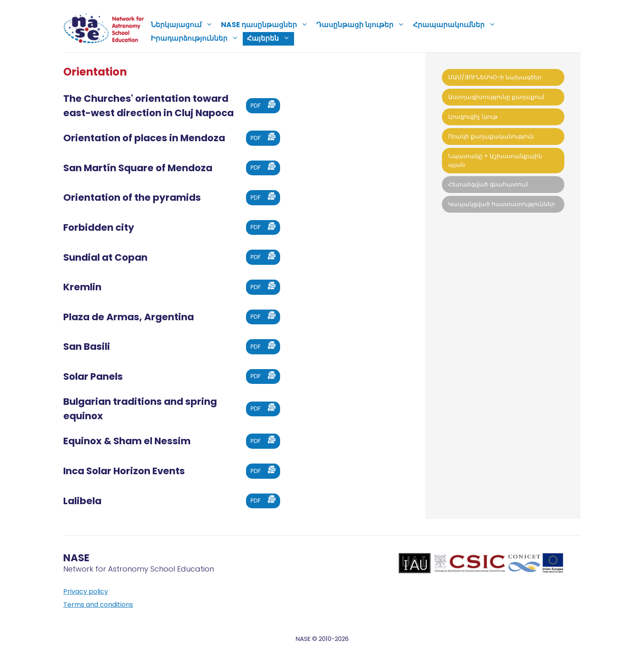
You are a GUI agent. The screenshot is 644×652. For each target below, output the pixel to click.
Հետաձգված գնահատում (488, 184)
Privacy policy (86, 591)
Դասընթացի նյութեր (362, 25)
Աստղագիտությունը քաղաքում (496, 97)
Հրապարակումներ (456, 25)
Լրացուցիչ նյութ (473, 117)
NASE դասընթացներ (267, 25)
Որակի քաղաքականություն (491, 136)
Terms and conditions (98, 605)
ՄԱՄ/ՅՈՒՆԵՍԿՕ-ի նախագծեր (495, 77)
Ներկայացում (184, 25)
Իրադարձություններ (197, 38)
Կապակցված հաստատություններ (501, 204)
